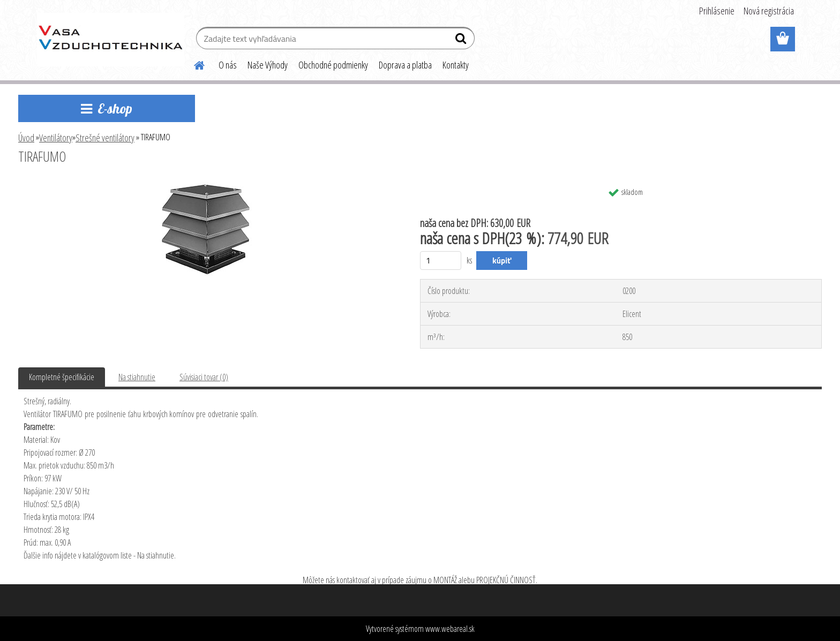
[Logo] (111, 40)
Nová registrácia (769, 11)
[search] (462, 41)
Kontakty (456, 65)
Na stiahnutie (137, 377)
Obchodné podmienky (333, 65)
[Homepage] (193, 64)
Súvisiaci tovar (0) (204, 377)
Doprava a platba (405, 65)
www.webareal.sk (450, 629)
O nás (228, 65)
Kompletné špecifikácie (62, 377)
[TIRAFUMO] (205, 186)
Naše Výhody (268, 65)
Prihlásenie (717, 11)
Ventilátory (56, 138)
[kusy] (441, 261)
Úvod (26, 138)
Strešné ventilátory (105, 138)
